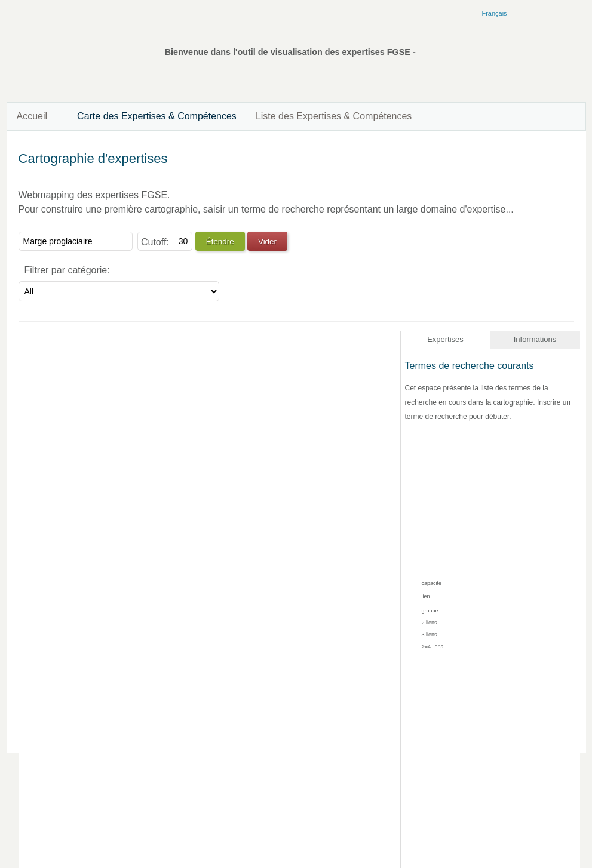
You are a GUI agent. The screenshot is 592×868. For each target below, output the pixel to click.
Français (495, 13)
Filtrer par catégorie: (67, 270)
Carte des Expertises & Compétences (157, 116)
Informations (535, 339)
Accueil (32, 116)
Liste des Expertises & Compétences (334, 116)
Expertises (445, 339)
